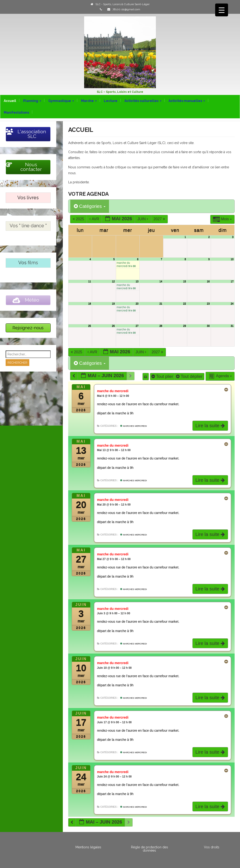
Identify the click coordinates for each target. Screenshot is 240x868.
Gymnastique (61, 101)
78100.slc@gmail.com (126, 9)
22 (184, 304)
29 (184, 326)
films (33, 263)
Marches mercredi (133, 426)
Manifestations (16, 112)
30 (208, 326)
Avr (95, 219)
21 (161, 304)
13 (137, 281)
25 (90, 326)
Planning (32, 101)
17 (232, 281)
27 (137, 326)
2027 (160, 219)
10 (232, 259)
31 (232, 326)
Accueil (10, 101)
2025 (79, 219)
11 (90, 281)
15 (184, 281)
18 (90, 304)
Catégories (90, 206)
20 (137, 304)
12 (113, 281)
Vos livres (28, 198)
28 (161, 326)
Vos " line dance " (28, 226)
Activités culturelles (143, 101)
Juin (143, 219)
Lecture (111, 101)
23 (208, 304)
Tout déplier (190, 376)
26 (113, 326)
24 (232, 304)
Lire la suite (211, 426)
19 (113, 304)
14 (161, 281)
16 (208, 281)
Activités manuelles (187, 101)
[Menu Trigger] (222, 10)
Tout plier (163, 376)
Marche (89, 101)
